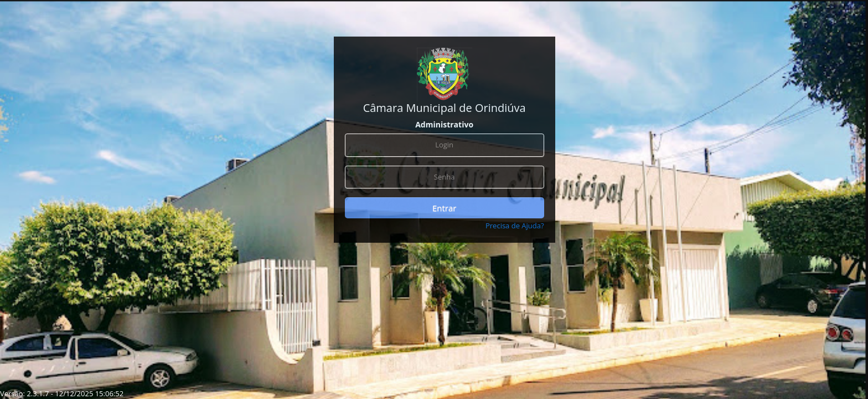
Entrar (444, 208)
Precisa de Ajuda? (515, 226)
